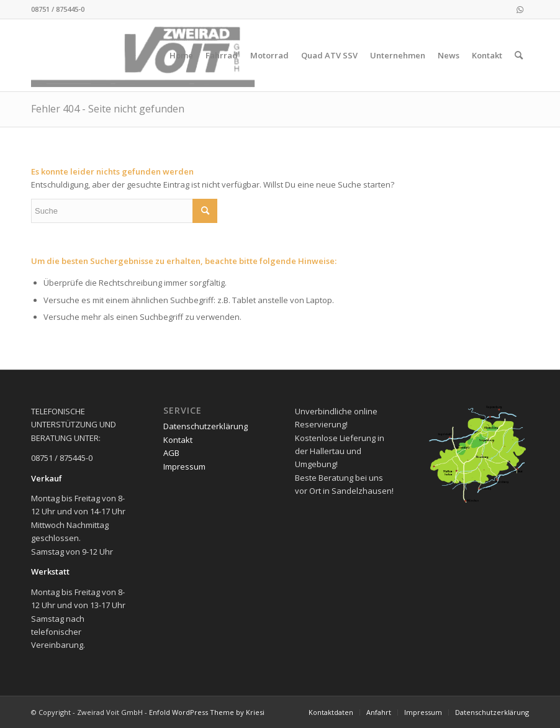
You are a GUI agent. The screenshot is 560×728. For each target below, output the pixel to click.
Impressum (184, 466)
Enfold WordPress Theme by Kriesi (207, 712)
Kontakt (178, 440)
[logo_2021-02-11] (146, 55)
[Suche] (519, 55)
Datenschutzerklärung (205, 426)
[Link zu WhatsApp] (520, 9)
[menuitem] (181, 55)
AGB (171, 453)
